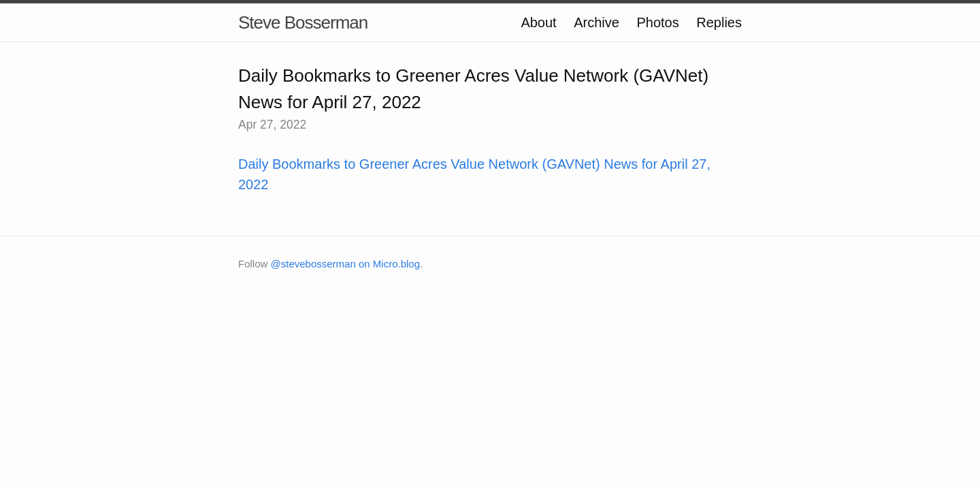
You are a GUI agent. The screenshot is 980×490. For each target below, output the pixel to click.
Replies (719, 22)
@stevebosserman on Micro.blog (346, 264)
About (538, 22)
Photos (657, 22)
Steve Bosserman (303, 22)
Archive (597, 22)
